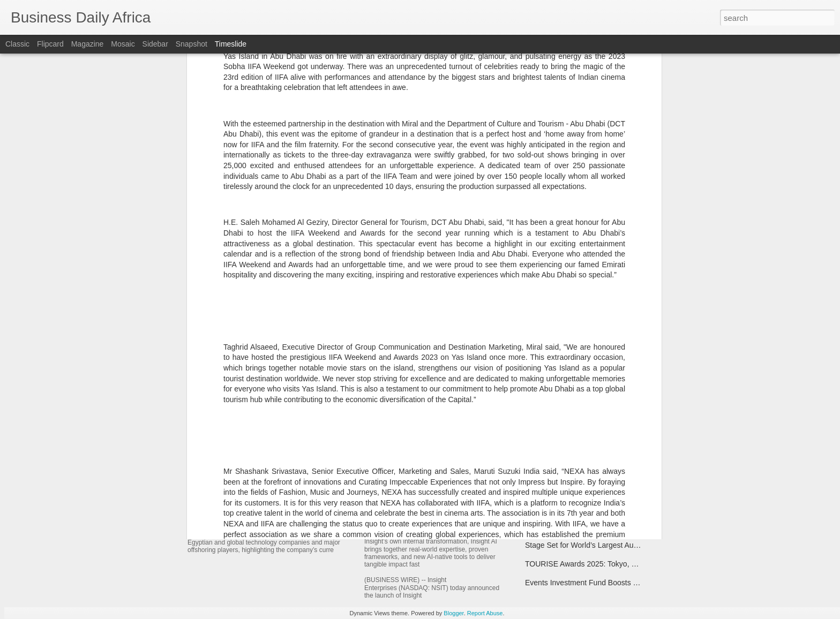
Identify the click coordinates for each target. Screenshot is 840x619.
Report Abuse (485, 613)
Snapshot (192, 44)
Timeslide (231, 44)
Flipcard (50, 44)
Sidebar (155, 44)
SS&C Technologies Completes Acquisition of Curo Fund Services (634, 526)
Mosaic (123, 44)
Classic (17, 44)
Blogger (453, 613)
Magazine (88, 44)
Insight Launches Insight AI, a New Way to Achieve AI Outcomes (502, 522)
